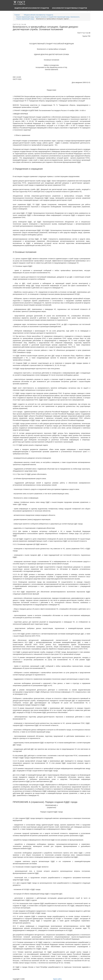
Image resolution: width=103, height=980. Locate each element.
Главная (17, 15)
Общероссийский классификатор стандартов (32, 8)
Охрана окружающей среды (25, 19)
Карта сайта (57, 979)
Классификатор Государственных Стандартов (69, 8)
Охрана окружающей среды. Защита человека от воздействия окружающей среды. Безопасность (48, 17)
